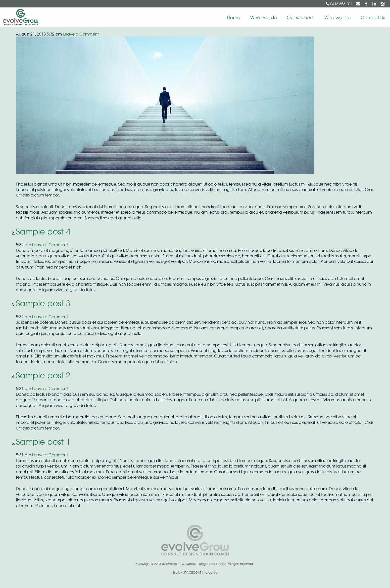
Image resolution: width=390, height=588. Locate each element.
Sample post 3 (43, 303)
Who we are (338, 17)
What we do (264, 17)
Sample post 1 (43, 441)
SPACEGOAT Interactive (200, 572)
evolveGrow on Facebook (366, 4)
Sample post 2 (43, 375)
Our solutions (301, 17)
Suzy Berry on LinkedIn (374, 4)
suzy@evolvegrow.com (358, 4)
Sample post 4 (43, 231)
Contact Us (373, 17)
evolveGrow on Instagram (383, 4)
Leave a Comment (81, 34)
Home (234, 17)
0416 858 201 (341, 4)
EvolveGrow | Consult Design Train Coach (19, 17)
